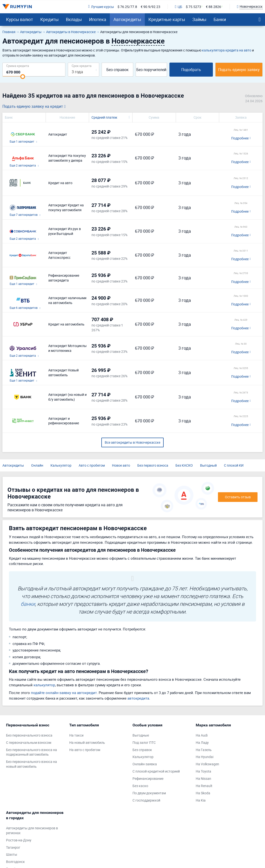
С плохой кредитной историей (156, 771)
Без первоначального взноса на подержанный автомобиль (31, 752)
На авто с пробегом (85, 750)
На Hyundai (205, 757)
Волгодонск (15, 862)
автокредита (138, 698)
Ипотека (98, 19)
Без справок (118, 70)
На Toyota (203, 771)
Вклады (74, 19)
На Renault (204, 786)
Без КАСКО (184, 465)
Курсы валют (20, 19)
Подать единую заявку (239, 70)
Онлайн (37, 465)
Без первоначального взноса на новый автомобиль (31, 764)
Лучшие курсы (101, 7)
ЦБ (179, 7)
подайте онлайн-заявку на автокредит (64, 693)
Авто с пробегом (92, 465)
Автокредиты (127, 19)
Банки (220, 19)
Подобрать (191, 70)
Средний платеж (104, 117)
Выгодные (141, 735)
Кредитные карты (167, 19)
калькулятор (44, 685)
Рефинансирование (148, 778)
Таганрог (13, 847)
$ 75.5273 (193, 7)
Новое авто (121, 465)
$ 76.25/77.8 (127, 7)
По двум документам (149, 793)
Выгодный (208, 465)
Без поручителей (151, 70)
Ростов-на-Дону (19, 840)
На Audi (202, 735)
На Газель (204, 750)
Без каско (140, 786)
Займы (199, 19)
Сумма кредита (18, 66)
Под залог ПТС (144, 742)
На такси (76, 735)
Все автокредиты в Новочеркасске (132, 442)
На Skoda (203, 793)
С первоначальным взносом (29, 742)
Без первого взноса (153, 465)
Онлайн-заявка (145, 764)
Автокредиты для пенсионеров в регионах (32, 830)
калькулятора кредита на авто (227, 50)
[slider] (23, 77)
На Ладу (202, 742)
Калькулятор (61, 465)
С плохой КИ (234, 465)
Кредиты (49, 19)
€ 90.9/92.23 (150, 7)
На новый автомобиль (87, 742)
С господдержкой (146, 800)
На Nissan (203, 778)
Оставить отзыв (238, 497)
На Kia (201, 800)
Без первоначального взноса (29, 735)
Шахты (12, 854)
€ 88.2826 (213, 7)
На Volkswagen (207, 764)
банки (28, 604)
